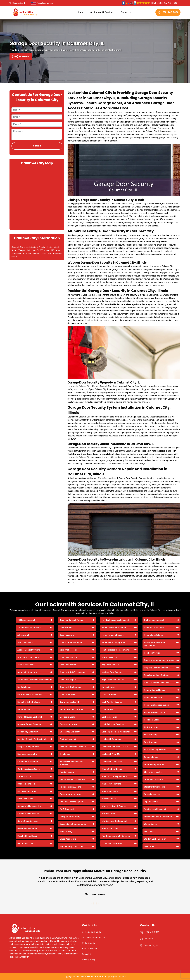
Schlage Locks (151, 757)
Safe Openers (151, 742)
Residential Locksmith (154, 712)
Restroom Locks (152, 720)
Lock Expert (107, 709)
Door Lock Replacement (71, 687)
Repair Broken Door (153, 698)
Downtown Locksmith (70, 702)
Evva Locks (65, 754)
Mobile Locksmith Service (114, 806)
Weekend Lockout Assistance (158, 817)
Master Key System (111, 791)
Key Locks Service (110, 665)
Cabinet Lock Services (28, 762)
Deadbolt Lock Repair (28, 836)
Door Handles (66, 628)
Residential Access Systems (157, 705)
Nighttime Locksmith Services (116, 836)
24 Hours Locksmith (27, 620)
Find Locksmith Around (70, 787)
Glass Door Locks (68, 839)
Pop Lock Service (152, 653)
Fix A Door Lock (67, 809)
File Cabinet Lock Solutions (72, 779)
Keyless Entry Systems (112, 672)
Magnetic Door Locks (112, 769)
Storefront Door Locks (155, 787)
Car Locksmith (24, 776)
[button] (91, 903)
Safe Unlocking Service (155, 750)
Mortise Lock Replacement (114, 821)
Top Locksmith (151, 802)
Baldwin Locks (24, 687)
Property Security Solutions (157, 668)
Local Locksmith (110, 695)
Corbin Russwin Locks (28, 821)
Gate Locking (66, 832)
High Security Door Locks (71, 846)
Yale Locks (149, 846)
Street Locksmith (152, 794)
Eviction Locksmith (68, 739)
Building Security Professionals (32, 739)
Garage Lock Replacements (73, 824)
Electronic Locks (67, 717)
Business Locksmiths (27, 754)
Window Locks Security (155, 839)
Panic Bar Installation (154, 628)
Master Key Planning (111, 784)
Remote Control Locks (154, 690)
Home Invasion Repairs (113, 635)
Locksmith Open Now (112, 762)
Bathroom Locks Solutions (30, 695)
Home (80, 12)
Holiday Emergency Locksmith (116, 620)
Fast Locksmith (67, 772)
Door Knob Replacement (71, 642)
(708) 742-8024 (168, 12)
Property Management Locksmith (160, 660)
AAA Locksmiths (25, 642)
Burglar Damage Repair (28, 747)
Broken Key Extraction (28, 732)
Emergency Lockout (69, 724)
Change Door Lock (26, 784)
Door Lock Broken (68, 665)
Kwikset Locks (108, 687)
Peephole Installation (154, 635)
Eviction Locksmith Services (73, 747)
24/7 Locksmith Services (29, 628)
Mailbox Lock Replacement (115, 776)
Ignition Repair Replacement (115, 650)
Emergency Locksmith (70, 732)
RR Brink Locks (151, 727)
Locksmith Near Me (111, 754)
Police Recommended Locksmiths (154, 644)
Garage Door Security (70, 817)
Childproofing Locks (27, 791)
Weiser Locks (150, 824)
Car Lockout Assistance (29, 769)
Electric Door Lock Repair (72, 709)
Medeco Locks (109, 799)
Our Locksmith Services (102, 12)
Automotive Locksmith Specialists (33, 680)
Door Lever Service (68, 657)
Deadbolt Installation (27, 829)
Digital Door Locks (26, 843)
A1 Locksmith (24, 635)
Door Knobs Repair (68, 650)
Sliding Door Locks (153, 772)
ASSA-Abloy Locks (26, 665)
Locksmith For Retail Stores (115, 747)
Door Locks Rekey (68, 695)
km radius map (37, 197)
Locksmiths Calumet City (95, 977)
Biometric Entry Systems (29, 702)
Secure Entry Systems (154, 764)
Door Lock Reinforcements (72, 672)
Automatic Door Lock (27, 672)
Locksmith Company (111, 739)
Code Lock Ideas (25, 799)
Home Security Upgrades (114, 642)
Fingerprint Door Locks (70, 794)
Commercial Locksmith (28, 814)
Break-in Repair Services (29, 724)
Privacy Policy (89, 960)
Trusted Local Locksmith (156, 809)
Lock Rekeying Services (113, 724)
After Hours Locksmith (28, 657)
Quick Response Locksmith (157, 683)
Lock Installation (110, 717)
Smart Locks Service (154, 779)
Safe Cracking (151, 735)
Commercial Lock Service (29, 806)
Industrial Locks (109, 657)
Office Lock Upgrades (112, 843)
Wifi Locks (149, 832)
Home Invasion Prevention (114, 628)
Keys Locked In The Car (113, 680)
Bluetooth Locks (25, 709)
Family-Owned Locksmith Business (71, 763)
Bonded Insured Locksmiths (30, 717)
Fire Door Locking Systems (72, 802)
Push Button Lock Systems (156, 675)
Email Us (149, 939)
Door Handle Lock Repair (71, 620)
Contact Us (126, 12)
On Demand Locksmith (155, 620)
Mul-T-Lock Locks (110, 829)
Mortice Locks (109, 814)
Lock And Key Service (112, 702)
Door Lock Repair (68, 680)
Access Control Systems (29, 650)
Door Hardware (67, 635)
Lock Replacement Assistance (116, 732)
